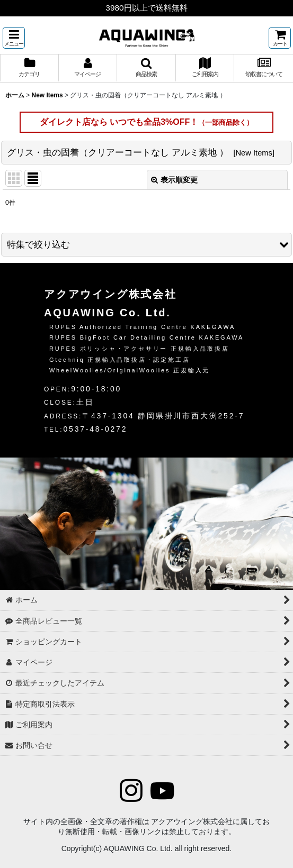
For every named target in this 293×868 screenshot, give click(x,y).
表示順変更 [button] (174, 180)
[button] (14, 38)
